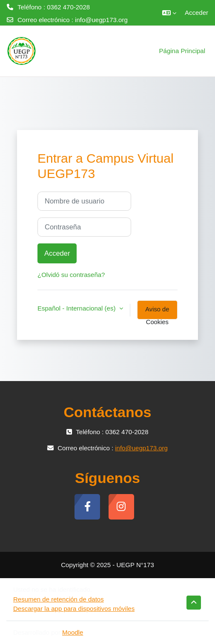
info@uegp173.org (101, 20)
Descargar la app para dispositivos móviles (74, 609)
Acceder (196, 13)
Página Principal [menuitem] (182, 51)
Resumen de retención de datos (59, 599)
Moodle (73, 632)
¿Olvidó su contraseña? (71, 275)
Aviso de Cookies (157, 313)
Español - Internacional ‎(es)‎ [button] (77, 308)
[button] (169, 13)
